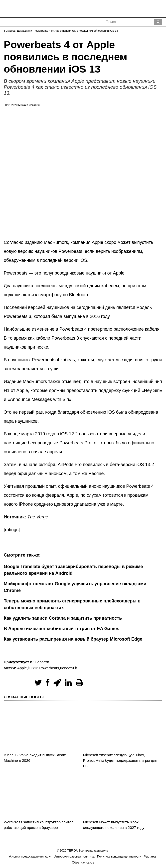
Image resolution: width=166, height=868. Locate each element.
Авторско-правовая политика (74, 857)
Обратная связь (83, 863)
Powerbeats (49, 668)
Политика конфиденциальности (119, 857)
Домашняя (24, 31)
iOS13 (33, 668)
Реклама (150, 857)
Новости (42, 662)
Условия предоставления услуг (30, 857)
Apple (22, 668)
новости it (69, 668)
